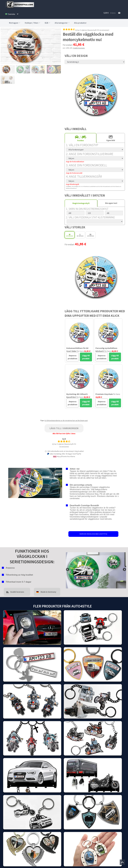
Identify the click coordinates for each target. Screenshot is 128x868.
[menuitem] (12, 14)
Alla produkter (80, 23)
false (68, 570)
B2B (48, 23)
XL (91, 235)
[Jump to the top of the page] (122, 862)
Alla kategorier (62, 23)
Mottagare (15, 23)
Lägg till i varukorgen (64, 428)
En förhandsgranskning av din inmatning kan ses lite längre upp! (66, 421)
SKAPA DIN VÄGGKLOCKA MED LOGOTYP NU (93, 534)
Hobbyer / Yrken (33, 23)
